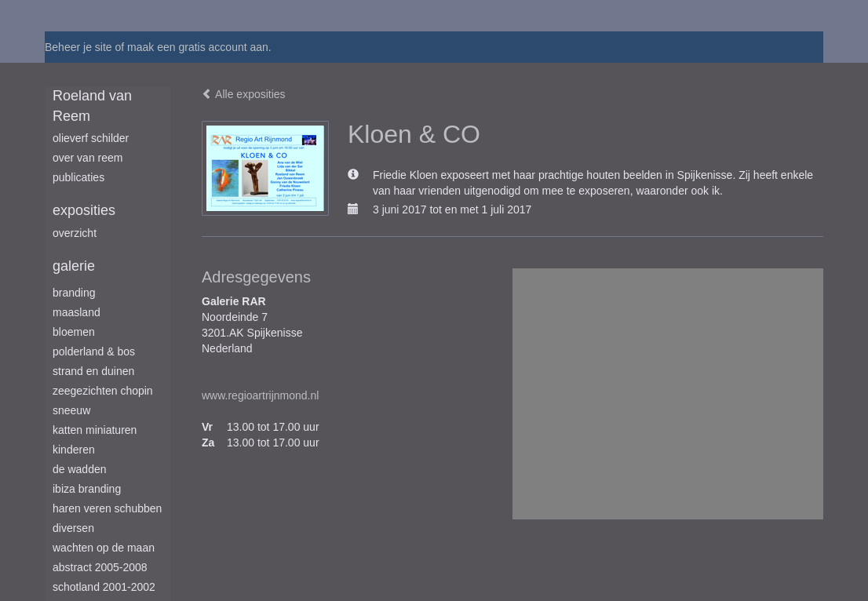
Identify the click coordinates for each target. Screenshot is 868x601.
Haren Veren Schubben (107, 508)
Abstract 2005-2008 (100, 567)
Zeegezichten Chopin (103, 391)
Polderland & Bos (94, 351)
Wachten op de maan (104, 548)
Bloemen (74, 332)
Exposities (84, 210)
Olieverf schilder (91, 138)
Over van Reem (88, 158)
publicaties (78, 177)
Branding (74, 293)
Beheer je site (78, 47)
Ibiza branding (87, 489)
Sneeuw (71, 410)
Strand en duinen (93, 371)
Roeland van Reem (92, 106)
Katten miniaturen (95, 430)
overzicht (75, 233)
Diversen (73, 528)
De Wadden (80, 469)
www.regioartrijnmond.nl (260, 395)
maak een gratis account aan (198, 47)
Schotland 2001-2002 (104, 587)
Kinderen (74, 450)
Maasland (77, 312)
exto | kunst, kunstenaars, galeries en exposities (89, 16)
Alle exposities (244, 94)
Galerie (74, 266)
